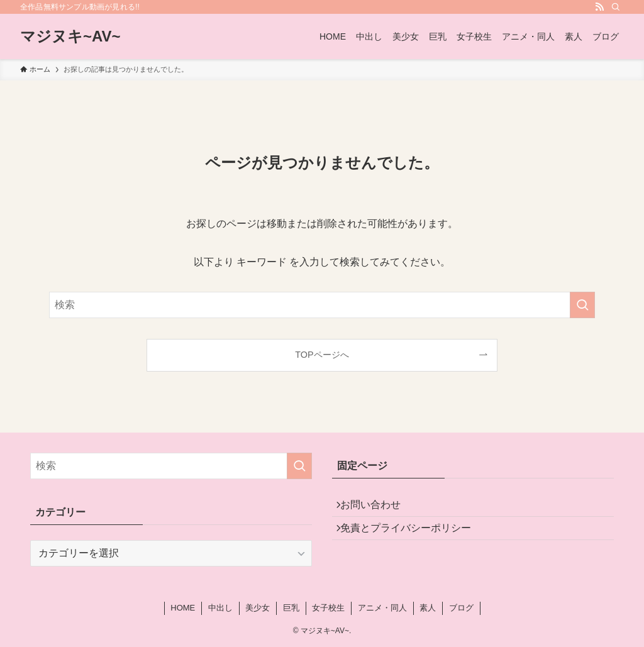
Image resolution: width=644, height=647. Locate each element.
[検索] (616, 7)
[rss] (599, 7)
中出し (220, 608)
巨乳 (291, 608)
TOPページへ (322, 355)
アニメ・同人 (382, 608)
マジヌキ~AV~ (70, 36)
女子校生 (328, 608)
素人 (428, 608)
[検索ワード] (322, 305)
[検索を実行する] (582, 305)
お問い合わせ (377, 508)
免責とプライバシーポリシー (413, 537)
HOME (183, 608)
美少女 (258, 608)
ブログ (461, 608)
